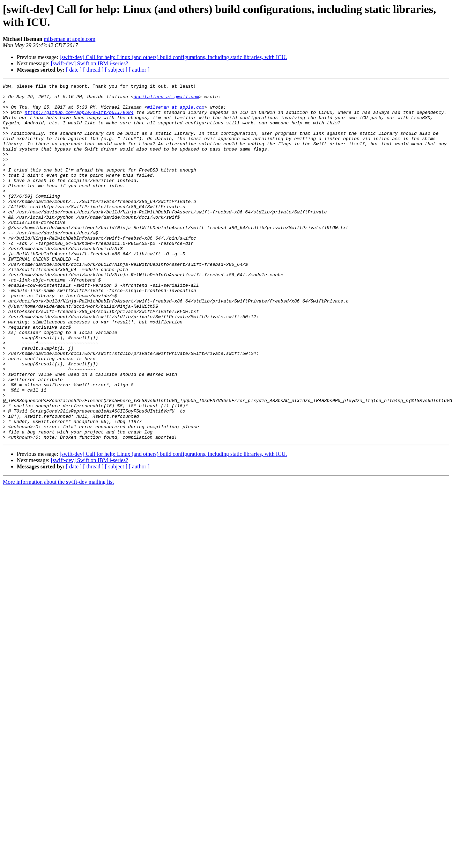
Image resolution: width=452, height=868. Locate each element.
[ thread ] (93, 70)
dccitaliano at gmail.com (166, 100)
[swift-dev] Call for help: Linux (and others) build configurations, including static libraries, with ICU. (173, 57)
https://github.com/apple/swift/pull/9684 (79, 118)
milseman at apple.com (69, 39)
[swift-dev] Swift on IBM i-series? (90, 63)
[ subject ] (116, 70)
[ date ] (74, 70)
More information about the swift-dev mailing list (58, 553)
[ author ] (139, 70)
